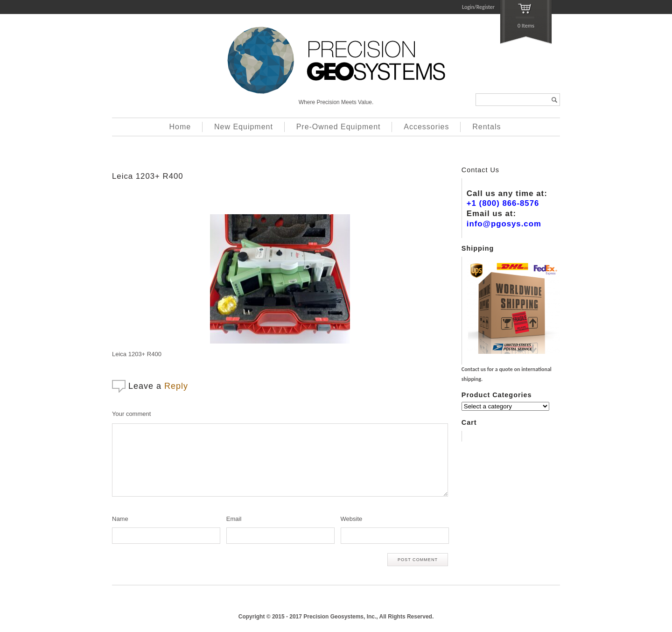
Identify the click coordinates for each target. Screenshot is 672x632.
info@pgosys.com (504, 224)
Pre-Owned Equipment (339, 127)
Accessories (426, 127)
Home (180, 127)
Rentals (486, 127)
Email (234, 519)
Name (120, 519)
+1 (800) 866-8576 (503, 203)
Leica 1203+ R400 (148, 176)
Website (352, 519)
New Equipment (244, 127)
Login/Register (478, 7)
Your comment (131, 414)
